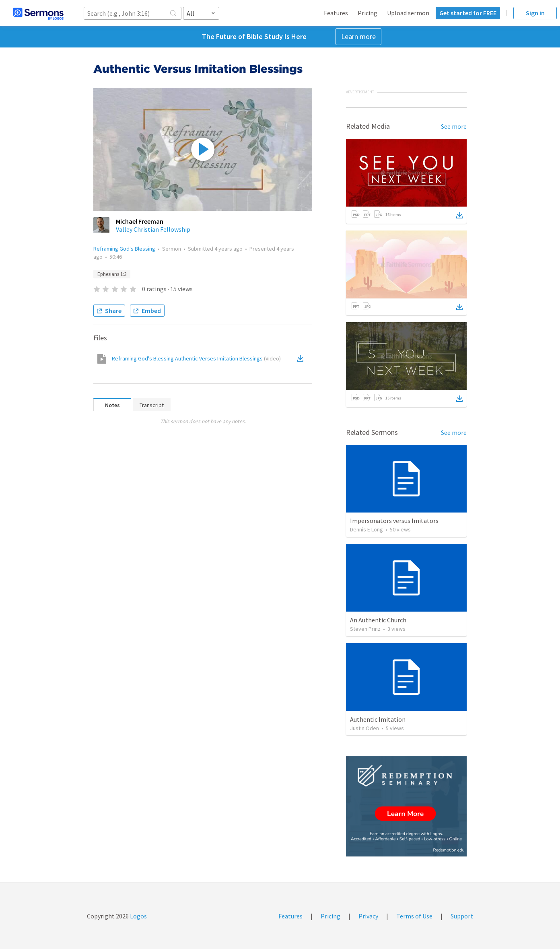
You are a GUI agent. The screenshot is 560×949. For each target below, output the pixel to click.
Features (336, 13)
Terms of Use (414, 916)
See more (454, 126)
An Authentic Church (378, 620)
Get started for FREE (468, 13)
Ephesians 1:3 (112, 274)
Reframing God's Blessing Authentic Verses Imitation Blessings (196, 358)
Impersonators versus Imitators (394, 521)
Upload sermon (408, 13)
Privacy (368, 916)
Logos (138, 916)
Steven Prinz (365, 629)
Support (462, 916)
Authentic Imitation (378, 719)
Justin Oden (364, 728)
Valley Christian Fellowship (153, 229)
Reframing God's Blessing (124, 249)
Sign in (535, 13)
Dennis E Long (366, 529)
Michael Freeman (140, 221)
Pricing (367, 13)
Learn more (358, 36)
